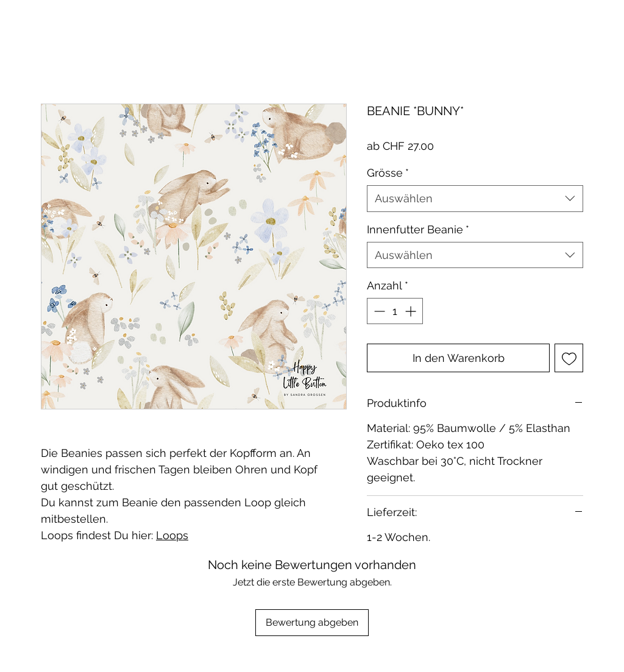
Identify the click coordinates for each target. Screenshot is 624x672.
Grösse (388, 173)
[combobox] (475, 198)
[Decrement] (378, 311)
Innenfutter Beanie (418, 229)
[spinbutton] (395, 311)
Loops (172, 535)
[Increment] (412, 311)
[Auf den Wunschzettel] (569, 358)
